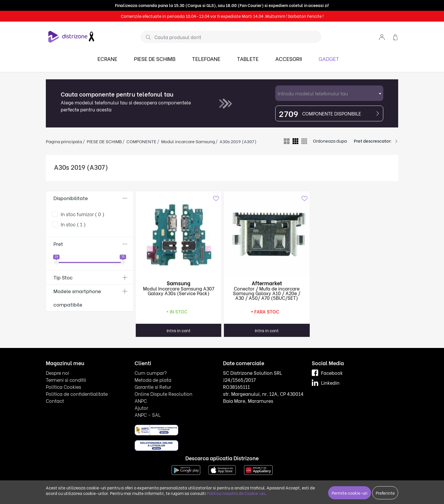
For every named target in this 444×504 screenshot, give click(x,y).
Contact (55, 401)
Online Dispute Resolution (163, 394)
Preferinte (385, 493)
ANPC (141, 401)
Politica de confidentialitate (77, 394)
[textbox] (329, 93)
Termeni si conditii (66, 380)
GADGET (329, 58)
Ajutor (141, 408)
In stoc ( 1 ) (73, 224)
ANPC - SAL (148, 415)
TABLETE (248, 58)
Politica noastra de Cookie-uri (236, 493)
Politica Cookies (63, 387)
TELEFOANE (206, 58)
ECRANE (107, 58)
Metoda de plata (153, 380)
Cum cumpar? (151, 373)
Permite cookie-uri (350, 493)
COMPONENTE (141, 141)
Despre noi (58, 373)
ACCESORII (289, 58)
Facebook (327, 373)
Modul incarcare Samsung (188, 141)
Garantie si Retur (153, 387)
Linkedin (326, 383)
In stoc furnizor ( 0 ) (83, 214)
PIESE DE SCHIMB (155, 58)
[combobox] (329, 93)
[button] (382, 37)
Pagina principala (64, 141)
